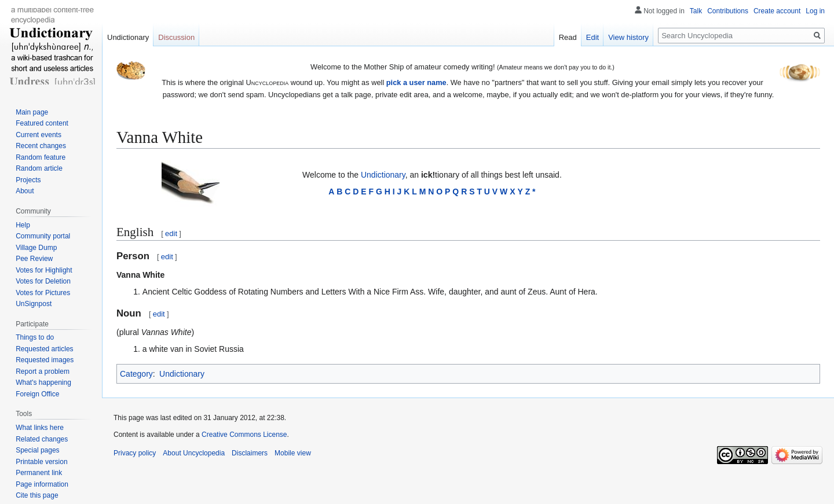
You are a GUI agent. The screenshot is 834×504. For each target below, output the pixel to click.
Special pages (37, 450)
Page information (42, 484)
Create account (777, 11)
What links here (40, 428)
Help (23, 225)
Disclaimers (250, 453)
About (25, 191)
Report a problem (43, 371)
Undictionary (383, 175)
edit (171, 233)
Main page (32, 112)
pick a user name (416, 82)
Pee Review (34, 259)
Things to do (35, 337)
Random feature (41, 157)
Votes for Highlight (44, 270)
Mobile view (293, 453)
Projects (28, 180)
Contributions (728, 11)
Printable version (41, 462)
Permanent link (39, 473)
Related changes (42, 439)
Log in (815, 11)
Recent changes (41, 146)
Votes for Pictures (43, 293)
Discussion (176, 37)
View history (628, 37)
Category (136, 374)
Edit (592, 37)
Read (568, 37)
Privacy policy (135, 453)
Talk (696, 11)
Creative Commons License (244, 435)
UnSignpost (34, 304)
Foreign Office (37, 394)
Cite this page (37, 495)
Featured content (42, 123)
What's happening (43, 382)
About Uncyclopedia (194, 453)
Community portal (43, 236)
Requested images (45, 360)
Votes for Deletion (43, 281)
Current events (39, 135)
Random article (39, 168)
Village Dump (36, 248)
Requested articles (44, 349)
